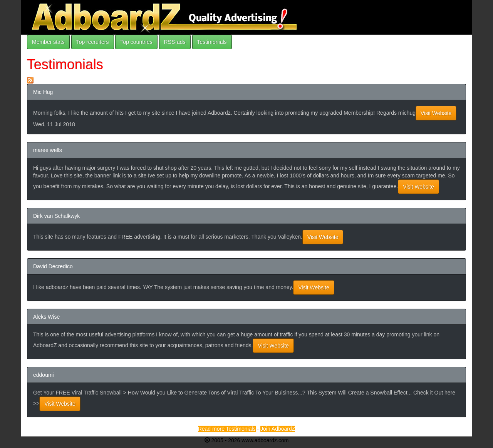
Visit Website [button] (436, 113)
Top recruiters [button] (93, 42)
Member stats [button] (48, 42)
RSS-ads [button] (175, 42)
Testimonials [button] (212, 42)
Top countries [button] (136, 42)
